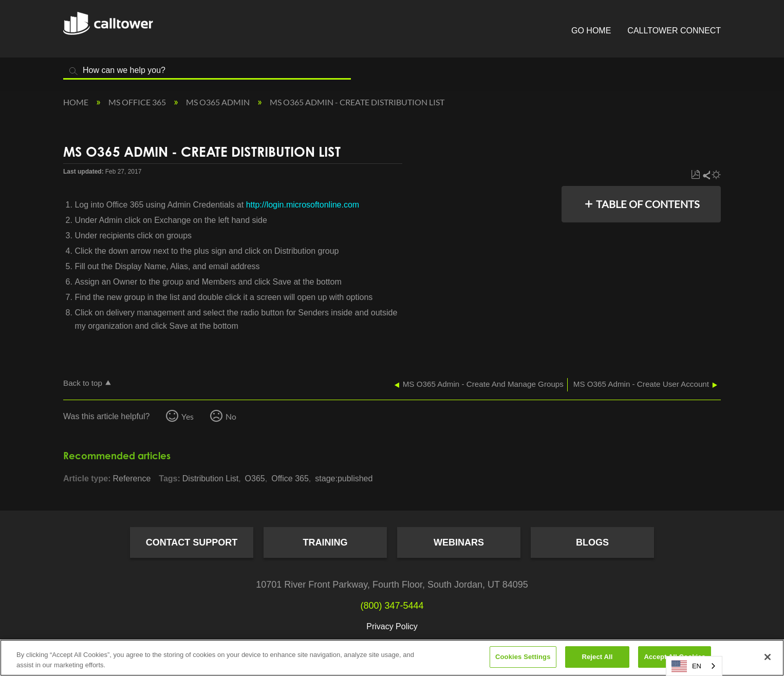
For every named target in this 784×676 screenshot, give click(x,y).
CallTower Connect (674, 31)
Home (77, 102)
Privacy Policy (392, 626)
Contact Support (192, 542)
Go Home (591, 31)
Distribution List (210, 478)
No (231, 416)
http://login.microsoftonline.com (303, 205)
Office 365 (290, 478)
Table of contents (648, 204)
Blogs (592, 542)
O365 (255, 478)
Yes (188, 416)
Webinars (459, 542)
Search (73, 71)
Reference (132, 478)
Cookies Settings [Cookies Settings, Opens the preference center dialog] (523, 657)
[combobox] (694, 666)
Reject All (597, 657)
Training (325, 542)
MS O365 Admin (219, 102)
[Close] (768, 657)
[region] (392, 658)
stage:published (344, 478)
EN (686, 666)
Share (706, 175)
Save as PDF (695, 175)
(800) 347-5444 (392, 606)
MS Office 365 (138, 102)
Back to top (83, 383)
